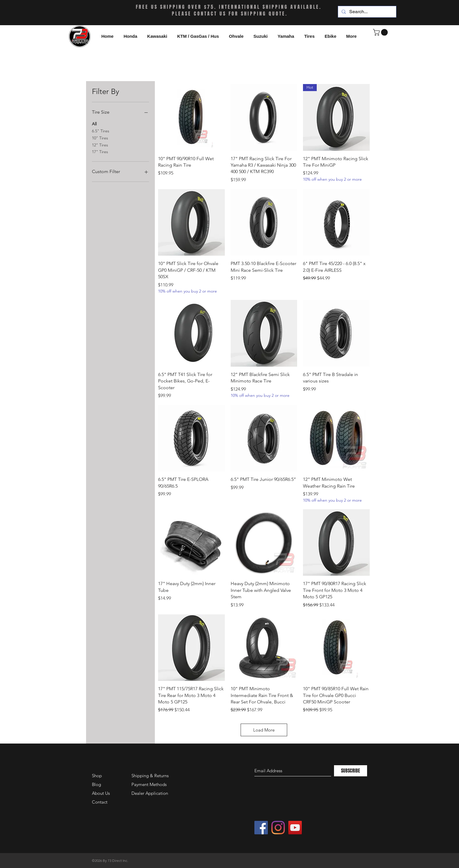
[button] (330, 36)
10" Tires (100, 138)
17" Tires (100, 151)
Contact (100, 802)
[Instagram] (278, 828)
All (94, 124)
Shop (97, 776)
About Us (101, 793)
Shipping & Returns (150, 776)
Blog (96, 784)
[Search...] (366, 12)
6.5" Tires (101, 131)
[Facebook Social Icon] (261, 828)
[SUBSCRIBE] (351, 771)
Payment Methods (150, 784)
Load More (264, 730)
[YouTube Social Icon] (295, 828)
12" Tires (100, 145)
